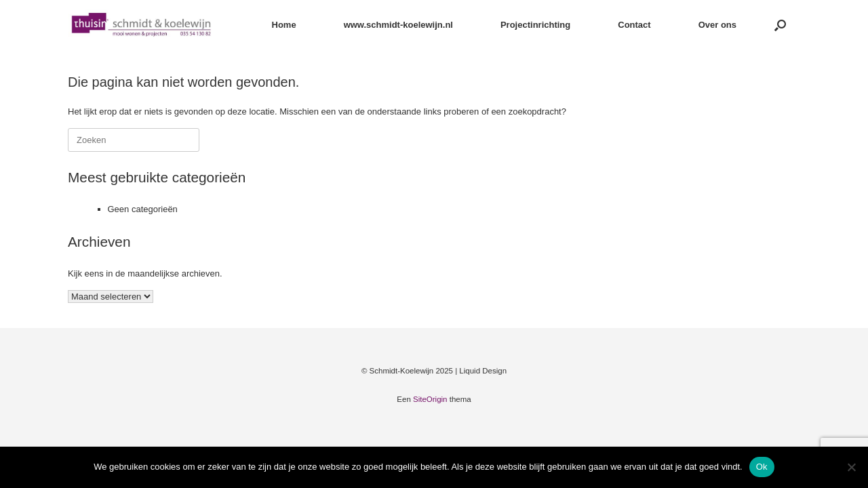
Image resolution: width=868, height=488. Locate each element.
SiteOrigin (430, 399)
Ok (762, 467)
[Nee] (851, 467)
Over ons (717, 25)
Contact (634, 25)
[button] (780, 25)
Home (284, 25)
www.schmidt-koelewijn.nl (398, 25)
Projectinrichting (535, 25)
